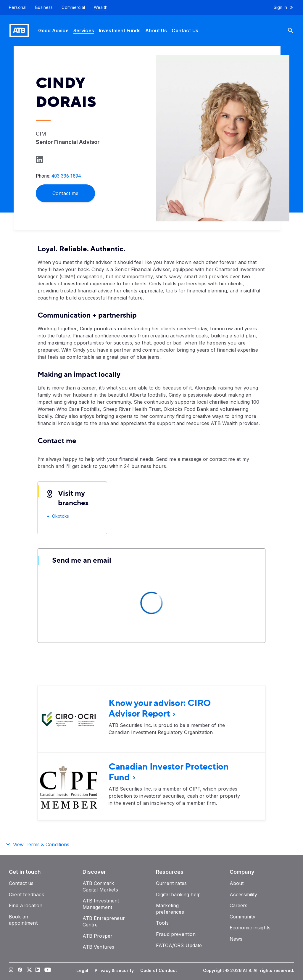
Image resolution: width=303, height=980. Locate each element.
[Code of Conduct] (159, 971)
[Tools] (162, 923)
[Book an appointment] (23, 920)
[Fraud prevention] (176, 934)
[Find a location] (26, 905)
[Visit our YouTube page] (47, 971)
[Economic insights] (250, 928)
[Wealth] (101, 7)
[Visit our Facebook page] (20, 971)
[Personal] (15, 7)
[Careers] (239, 905)
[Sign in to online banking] (286, 7)
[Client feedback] (26, 894)
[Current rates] (171, 883)
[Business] (44, 7)
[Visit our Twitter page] (29, 971)
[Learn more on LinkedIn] (39, 159)
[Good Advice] (53, 30)
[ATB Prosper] (98, 936)
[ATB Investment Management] (101, 904)
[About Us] (156, 30)
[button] (151, 844)
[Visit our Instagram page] (11, 971)
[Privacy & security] (115, 971)
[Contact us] (21, 883)
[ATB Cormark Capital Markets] (100, 886)
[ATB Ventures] (99, 947)
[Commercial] (73, 7)
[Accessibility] (244, 894)
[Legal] (83, 971)
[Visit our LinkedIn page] (38, 971)
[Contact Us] (185, 30)
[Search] (295, 30)
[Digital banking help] (178, 894)
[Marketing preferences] (170, 909)
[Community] (242, 917)
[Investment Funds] (120, 30)
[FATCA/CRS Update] (179, 945)
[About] (237, 883)
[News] (236, 939)
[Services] (84, 30)
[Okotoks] (61, 516)
